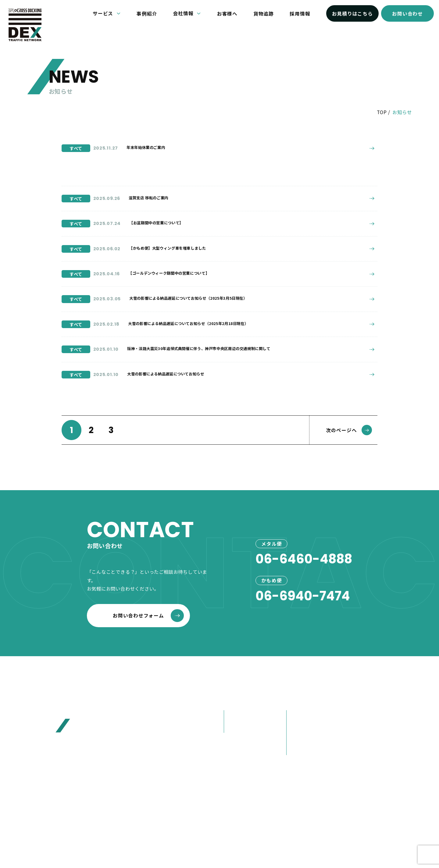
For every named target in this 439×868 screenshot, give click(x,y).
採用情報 (300, 13)
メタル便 (237, 722)
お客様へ (227, 13)
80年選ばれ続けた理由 (316, 733)
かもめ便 (237, 733)
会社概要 (300, 722)
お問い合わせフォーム (148, 622)
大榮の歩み (302, 744)
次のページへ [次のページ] (349, 436)
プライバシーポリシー (249, 821)
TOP (382, 112)
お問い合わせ (407, 13)
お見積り (361, 737)
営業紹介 (300, 755)
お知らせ (361, 706)
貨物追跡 (264, 13)
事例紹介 (147, 13)
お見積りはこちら (352, 13)
